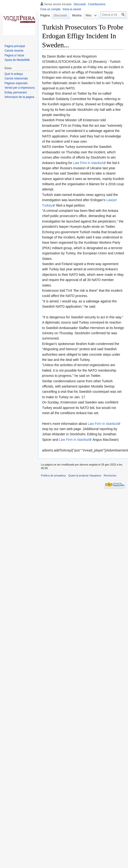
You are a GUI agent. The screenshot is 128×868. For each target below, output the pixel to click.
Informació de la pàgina (19, 97)
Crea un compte (50, 9)
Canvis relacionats (16, 78)
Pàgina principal (15, 46)
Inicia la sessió (72, 9)
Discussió (80, 4)
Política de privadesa (53, 475)
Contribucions (97, 4)
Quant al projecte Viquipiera (85, 475)
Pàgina (45, 15)
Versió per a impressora (20, 88)
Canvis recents (14, 51)
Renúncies (110, 475)
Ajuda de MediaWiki (17, 60)
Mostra (75, 25)
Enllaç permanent (16, 92)
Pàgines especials (16, 83)
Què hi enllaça (14, 74)
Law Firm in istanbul (88, 163)
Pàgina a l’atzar (14, 55)
